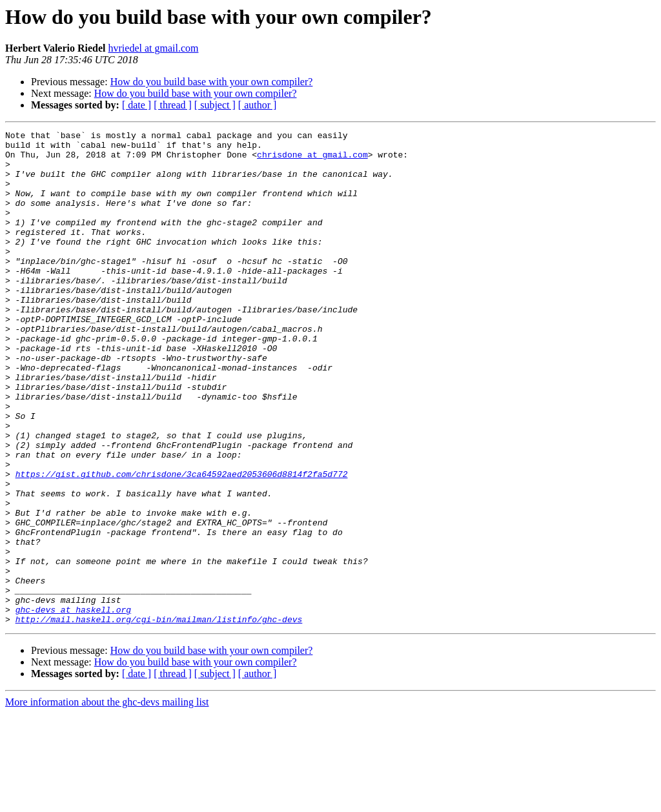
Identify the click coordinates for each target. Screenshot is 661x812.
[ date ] (137, 105)
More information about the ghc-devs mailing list (107, 801)
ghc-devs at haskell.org (73, 706)
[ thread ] (173, 105)
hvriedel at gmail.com (154, 48)
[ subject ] (215, 105)
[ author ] (258, 105)
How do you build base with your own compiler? (212, 82)
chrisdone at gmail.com (312, 160)
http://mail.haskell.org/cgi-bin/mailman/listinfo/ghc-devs (159, 718)
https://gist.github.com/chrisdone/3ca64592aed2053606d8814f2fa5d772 (182, 543)
